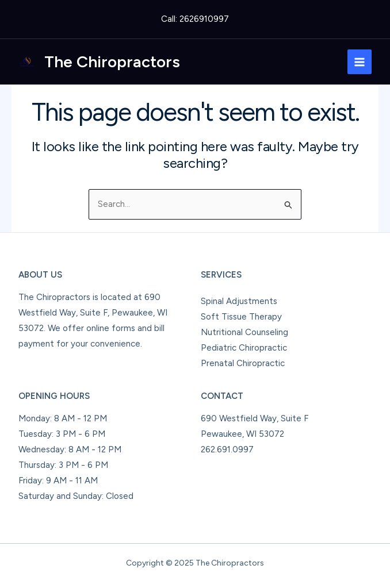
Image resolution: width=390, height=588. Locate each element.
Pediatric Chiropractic (244, 348)
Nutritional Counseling (244, 332)
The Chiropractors (112, 62)
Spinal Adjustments (239, 301)
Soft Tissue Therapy (241, 317)
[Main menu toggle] (360, 62)
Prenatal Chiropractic (243, 363)
